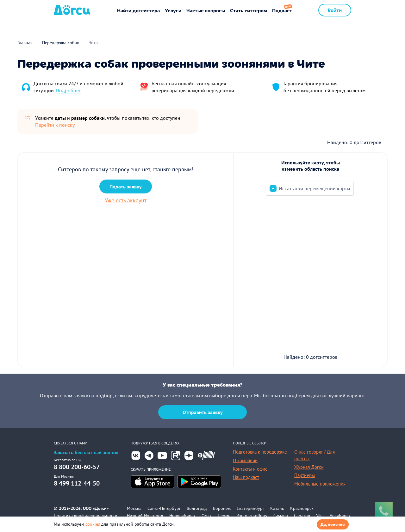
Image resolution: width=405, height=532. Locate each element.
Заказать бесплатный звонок (86, 453)
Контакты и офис (250, 469)
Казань (277, 508)
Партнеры (305, 475)
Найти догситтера (138, 10)
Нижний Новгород (145, 516)
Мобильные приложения (320, 484)
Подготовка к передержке (260, 452)
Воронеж (222, 508)
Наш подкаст (246, 477)
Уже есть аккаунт (126, 200)
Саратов (302, 516)
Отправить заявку (203, 412)
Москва (134, 508)
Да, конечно (333, 524)
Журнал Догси (309, 467)
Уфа (320, 516)
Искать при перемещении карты (315, 188)
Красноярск (302, 508)
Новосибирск (182, 516)
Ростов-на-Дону (252, 516)
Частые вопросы (206, 10)
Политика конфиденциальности (86, 516)
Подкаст (282, 10)
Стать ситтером (249, 10)
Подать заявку (126, 187)
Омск (207, 516)
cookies (93, 524)
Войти (335, 10)
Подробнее (69, 90)
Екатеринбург (250, 508)
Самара (281, 516)
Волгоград (197, 508)
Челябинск (340, 516)
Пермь (224, 516)
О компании (245, 460)
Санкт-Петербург (164, 508)
